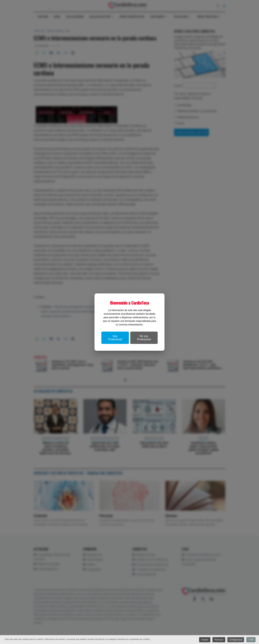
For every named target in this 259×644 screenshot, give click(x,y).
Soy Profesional (115, 338)
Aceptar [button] (204, 640)
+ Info (251, 640)
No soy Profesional (144, 338)
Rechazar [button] (219, 640)
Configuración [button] (236, 640)
